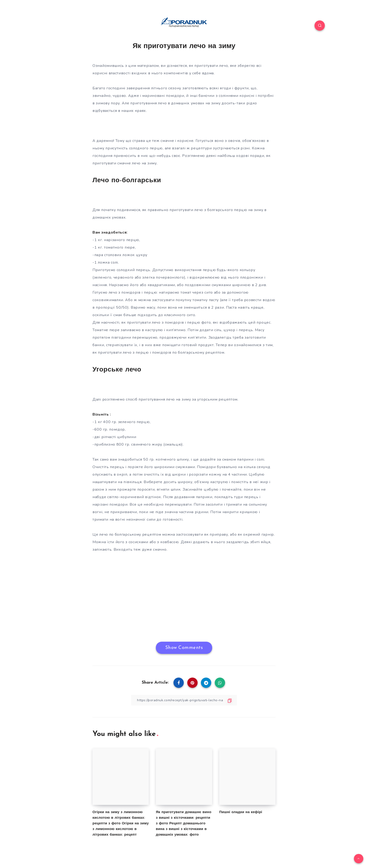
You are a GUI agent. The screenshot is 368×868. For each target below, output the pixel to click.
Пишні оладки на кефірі (241, 812)
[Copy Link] (184, 700)
